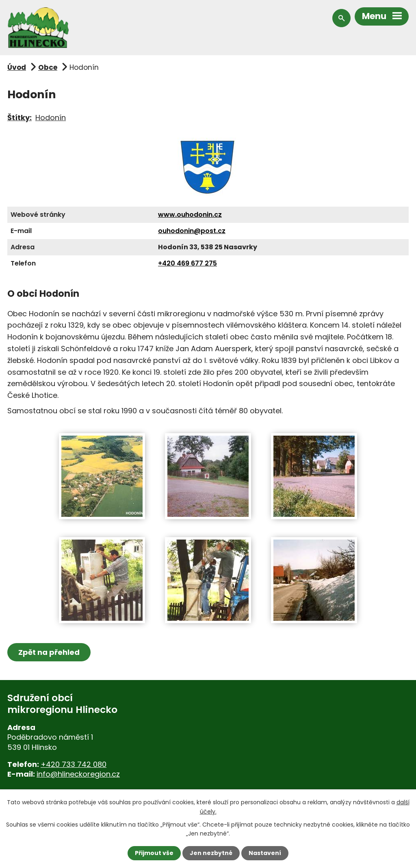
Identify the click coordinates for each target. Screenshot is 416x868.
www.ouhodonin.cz (190, 215)
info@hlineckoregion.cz (78, 774)
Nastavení (265, 853)
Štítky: (19, 118)
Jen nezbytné (211, 853)
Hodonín (51, 118)
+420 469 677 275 (187, 263)
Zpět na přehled (49, 652)
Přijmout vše (154, 853)
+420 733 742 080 (74, 764)
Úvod (17, 67)
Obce (48, 67)
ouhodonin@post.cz (192, 231)
